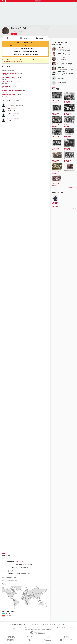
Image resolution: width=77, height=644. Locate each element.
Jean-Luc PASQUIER (13, 119)
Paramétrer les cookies (64, 628)
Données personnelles (54, 628)
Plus (74, 209)
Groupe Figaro (37, 629)
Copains (41, 38)
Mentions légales (29, 629)
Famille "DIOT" (61, 83)
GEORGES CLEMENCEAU (9, 73)
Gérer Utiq (72, 628)
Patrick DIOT (61, 48)
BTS (39, 45)
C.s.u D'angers (6, 86)
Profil (11, 38)
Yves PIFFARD (11, 104)
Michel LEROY (11, 109)
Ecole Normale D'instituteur (10, 90)
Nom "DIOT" (61, 78)
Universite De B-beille (8, 95)
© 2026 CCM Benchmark (46, 629)
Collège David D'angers (9, 82)
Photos (25, 38)
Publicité (26, 628)
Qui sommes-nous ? (7, 628)
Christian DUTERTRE (13, 114)
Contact (30, 628)
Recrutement (45, 628)
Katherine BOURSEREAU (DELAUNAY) (55, 205)
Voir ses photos (72, 187)
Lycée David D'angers (8, 78)
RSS (41, 628)
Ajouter (15, 34)
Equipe (14, 628)
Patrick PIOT (61, 68)
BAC (11, 45)
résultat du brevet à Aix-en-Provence (26, 54)
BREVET (25, 45)
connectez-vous (40, 60)
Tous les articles (36, 628)
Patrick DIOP (61, 72)
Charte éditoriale (20, 628)
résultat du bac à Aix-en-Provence (26, 51)
